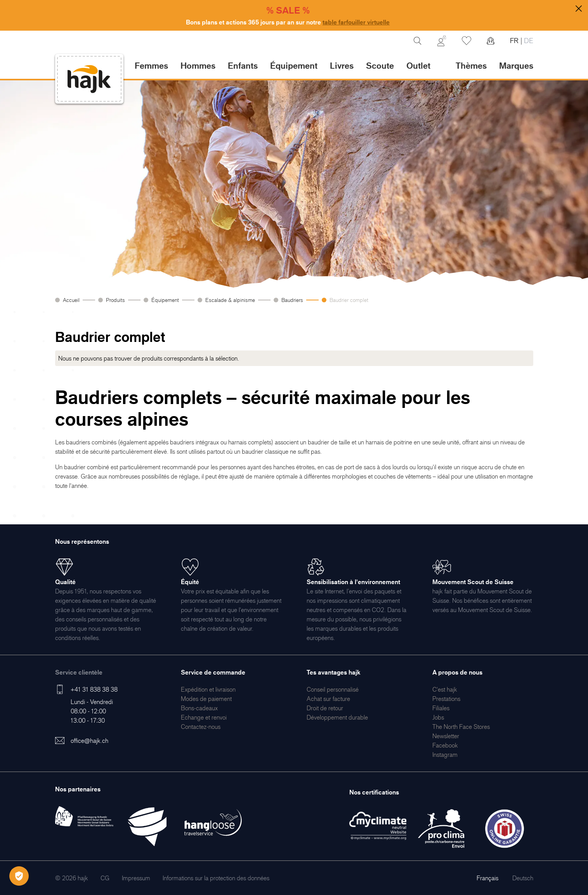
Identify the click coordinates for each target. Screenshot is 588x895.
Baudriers (292, 300)
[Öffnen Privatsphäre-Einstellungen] (19, 876)
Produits (115, 300)
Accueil (71, 300)
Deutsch (523, 878)
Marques (516, 65)
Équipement (165, 300)
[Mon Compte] (442, 41)
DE (528, 41)
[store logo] (89, 79)
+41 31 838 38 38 (94, 689)
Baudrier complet (349, 300)
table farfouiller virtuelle (356, 22)
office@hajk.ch (89, 741)
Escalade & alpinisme (230, 300)
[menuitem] (208, 689)
